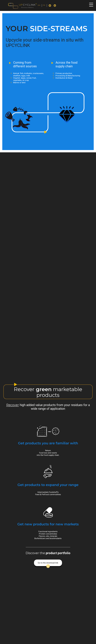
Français (46, 6)
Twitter (50, 5)
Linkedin (55, 5)
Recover (13, 405)
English (41, 6)
